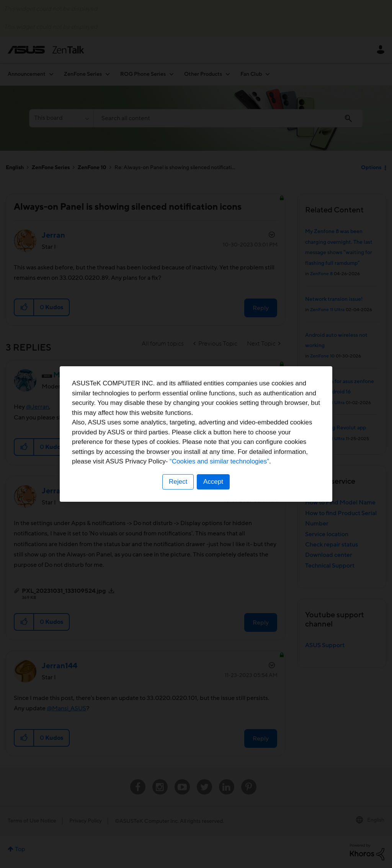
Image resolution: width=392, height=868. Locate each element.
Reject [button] (178, 482)
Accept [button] (213, 482)
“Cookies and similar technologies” (219, 461)
